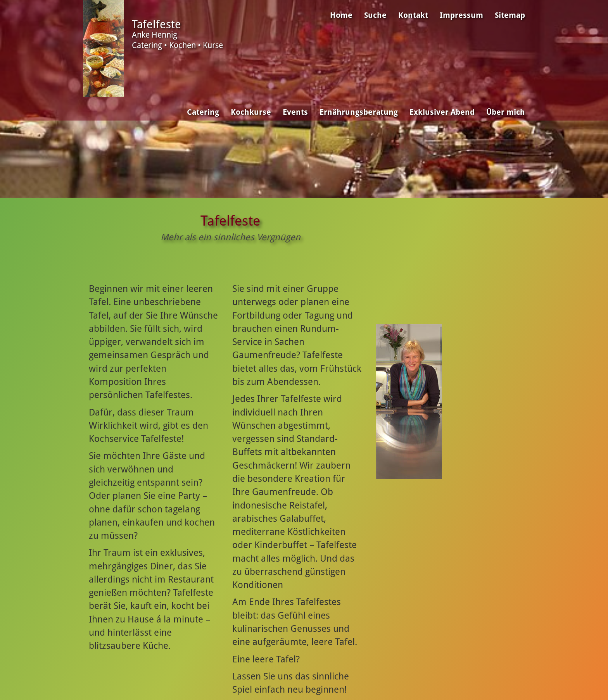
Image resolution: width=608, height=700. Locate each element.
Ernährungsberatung (359, 112)
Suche (375, 15)
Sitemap (510, 15)
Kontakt (413, 15)
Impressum (461, 15)
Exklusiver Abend (442, 112)
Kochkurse (251, 112)
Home (341, 15)
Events (295, 112)
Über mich (506, 112)
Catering (203, 112)
